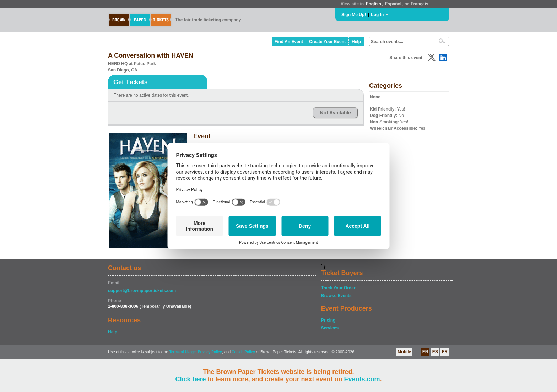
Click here (190, 379)
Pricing (328, 320)
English (373, 4)
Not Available (335, 113)
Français (419, 4)
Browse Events (336, 296)
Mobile (404, 352)
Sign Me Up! (354, 15)
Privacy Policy (210, 352)
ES (435, 352)
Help (356, 42)
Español (393, 4)
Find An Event (289, 42)
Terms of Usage (182, 352)
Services (330, 328)
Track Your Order (338, 288)
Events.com (362, 379)
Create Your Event (327, 42)
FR (445, 352)
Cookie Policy (243, 352)
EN (425, 352)
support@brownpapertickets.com (142, 291)
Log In (377, 15)
